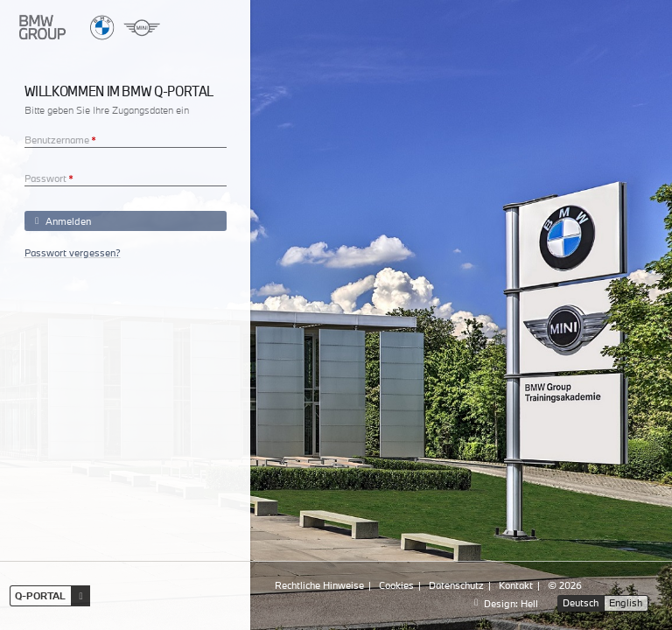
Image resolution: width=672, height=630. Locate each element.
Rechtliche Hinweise (319, 585)
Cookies (396, 585)
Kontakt (516, 585)
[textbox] (126, 137)
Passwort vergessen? (73, 252)
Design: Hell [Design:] (504, 603)
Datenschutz (456, 585)
